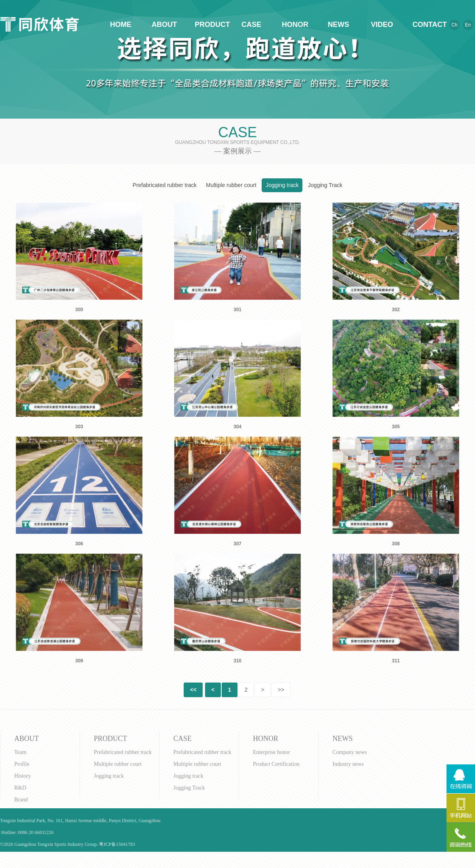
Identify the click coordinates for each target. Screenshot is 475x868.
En (468, 25)
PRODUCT (208, 25)
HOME (121, 25)
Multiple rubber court (231, 185)
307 (237, 544)
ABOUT (164, 25)
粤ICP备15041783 (117, 844)
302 (396, 310)
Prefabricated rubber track (165, 185)
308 (396, 544)
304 (237, 427)
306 (79, 544)
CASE (251, 25)
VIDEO (382, 25)
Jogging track (282, 185)
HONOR (295, 25)
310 (237, 661)
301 (237, 310)
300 (79, 310)
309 (79, 661)
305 (396, 427)
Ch (454, 25)
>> (281, 690)
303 (79, 427)
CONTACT (426, 25)
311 (396, 661)
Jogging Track (325, 185)
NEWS (338, 25)
